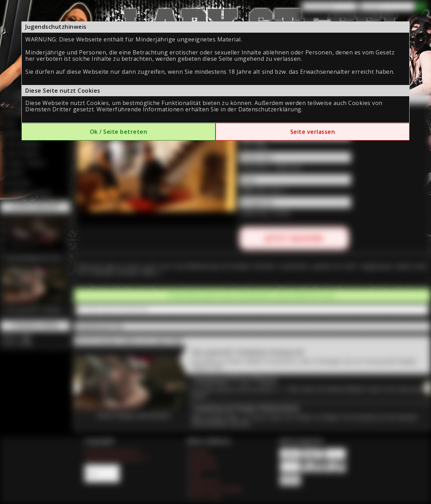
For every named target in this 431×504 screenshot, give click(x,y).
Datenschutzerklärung (270, 109)
